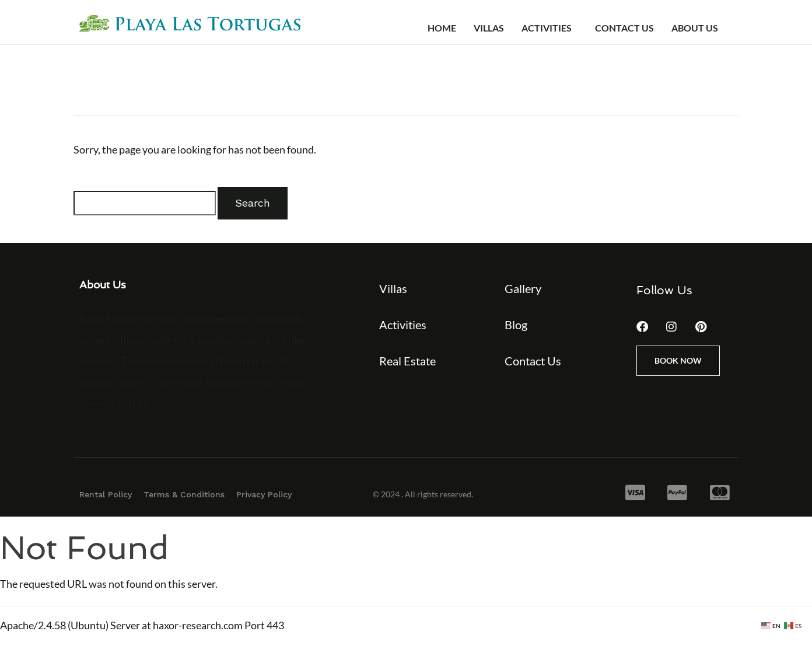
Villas (489, 28)
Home (442, 28)
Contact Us (624, 28)
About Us (695, 28)
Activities (547, 28)
